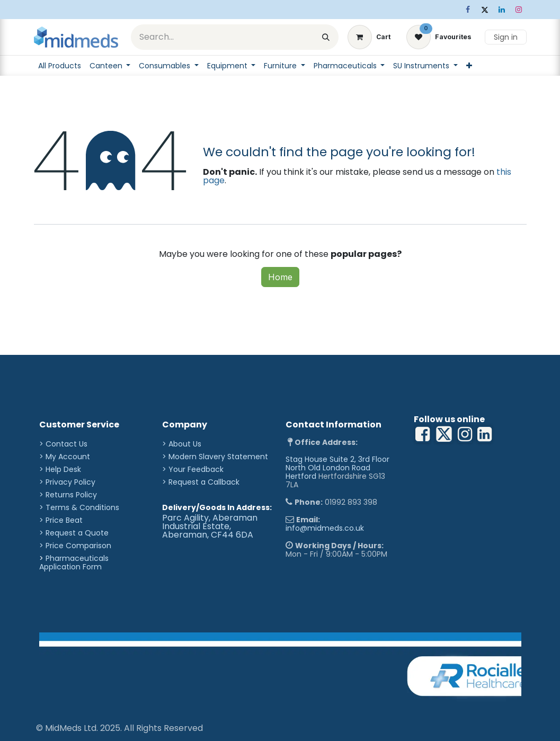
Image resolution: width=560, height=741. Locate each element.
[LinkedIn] (502, 10)
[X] (485, 10)
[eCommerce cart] (369, 37)
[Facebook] (468, 10)
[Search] (326, 37)
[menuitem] (60, 66)
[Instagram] (519, 10)
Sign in (506, 37)
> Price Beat (61, 520)
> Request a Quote (74, 533)
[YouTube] (485, 434)
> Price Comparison (75, 546)
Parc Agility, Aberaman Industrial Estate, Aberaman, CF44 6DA (210, 526)
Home (280, 277)
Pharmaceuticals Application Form (74, 563)
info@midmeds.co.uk (325, 528)
